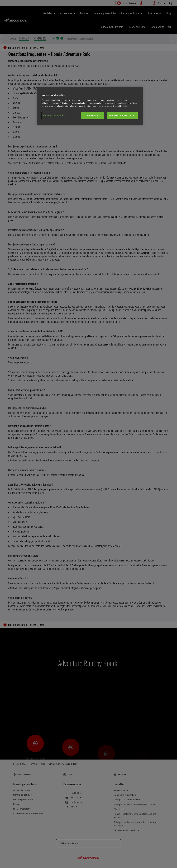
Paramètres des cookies (54, 115)
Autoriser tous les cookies (122, 115)
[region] (90, 106)
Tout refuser (92, 115)
